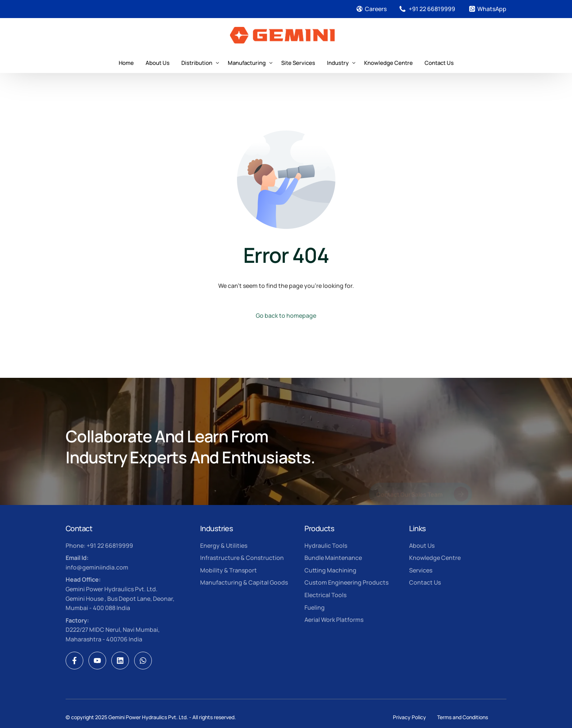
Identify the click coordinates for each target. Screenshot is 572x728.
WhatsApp (492, 9)
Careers (376, 9)
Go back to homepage (286, 316)
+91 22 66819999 (432, 9)
